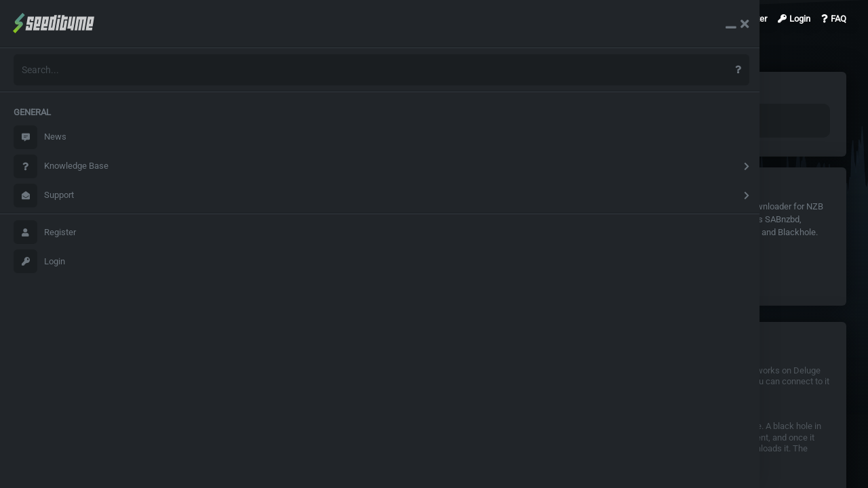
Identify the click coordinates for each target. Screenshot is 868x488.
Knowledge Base (61, 166)
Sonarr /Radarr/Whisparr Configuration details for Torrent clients (317, 439)
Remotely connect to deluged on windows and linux (626, 372)
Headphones (669, 206)
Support (44, 196)
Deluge (213, 206)
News (40, 137)
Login (39, 261)
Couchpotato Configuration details (260, 372)
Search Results (204, 19)
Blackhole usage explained (579, 439)
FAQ (834, 19)
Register (45, 232)
